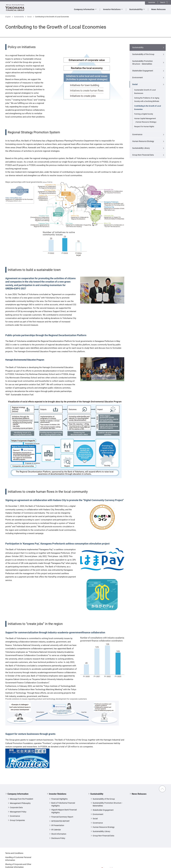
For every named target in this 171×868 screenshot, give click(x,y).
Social (29, 17)
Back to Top (162, 789)
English (8, 17)
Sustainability (19, 17)
